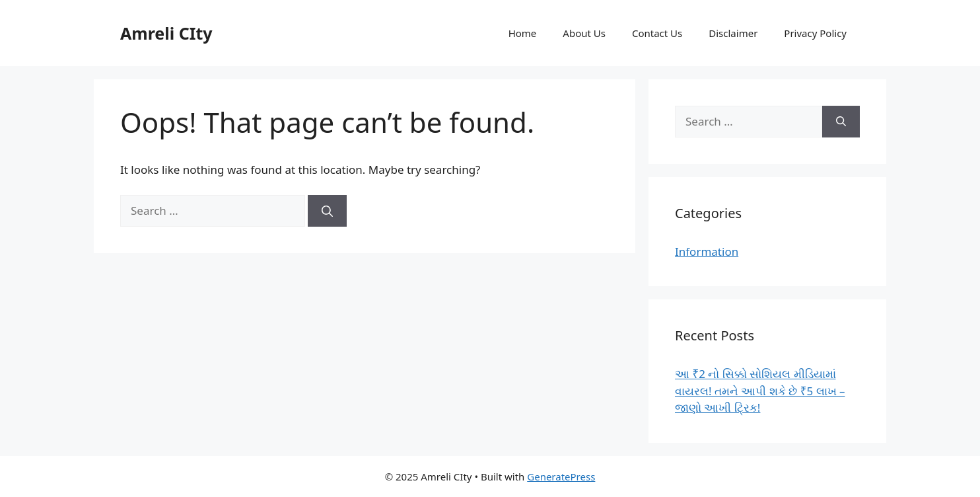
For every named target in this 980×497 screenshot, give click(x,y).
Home (523, 33)
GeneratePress (561, 477)
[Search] (327, 211)
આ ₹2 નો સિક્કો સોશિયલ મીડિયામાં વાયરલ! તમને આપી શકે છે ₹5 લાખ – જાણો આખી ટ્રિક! (760, 391)
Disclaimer (733, 33)
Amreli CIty (166, 33)
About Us (584, 33)
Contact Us (657, 33)
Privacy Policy (815, 33)
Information (707, 251)
